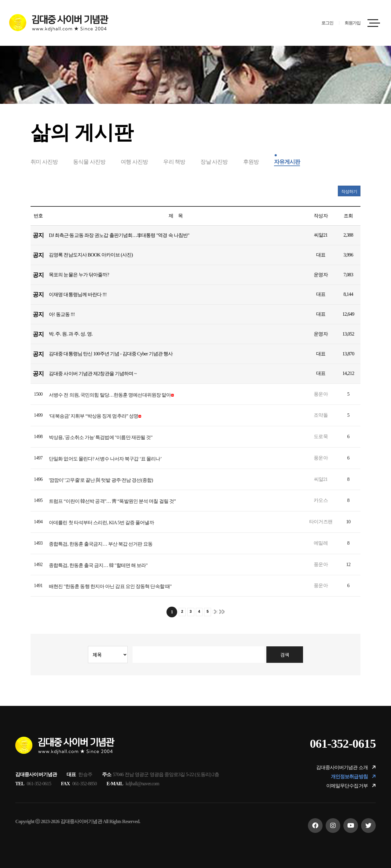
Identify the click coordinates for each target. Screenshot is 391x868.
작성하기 (349, 192)
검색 (284, 655)
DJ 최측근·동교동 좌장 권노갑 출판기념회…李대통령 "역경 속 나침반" (119, 235)
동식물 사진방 (89, 162)
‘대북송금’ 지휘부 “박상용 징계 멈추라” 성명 (93, 416)
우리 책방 (174, 162)
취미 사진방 (44, 162)
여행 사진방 (134, 162)
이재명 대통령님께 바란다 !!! (78, 294)
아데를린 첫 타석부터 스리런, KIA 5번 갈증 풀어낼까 (101, 523)
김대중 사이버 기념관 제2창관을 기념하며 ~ (93, 374)
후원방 (251, 162)
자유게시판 (287, 162)
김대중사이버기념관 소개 (346, 767)
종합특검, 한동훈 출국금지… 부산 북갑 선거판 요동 (101, 544)
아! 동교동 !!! (62, 314)
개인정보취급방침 (353, 776)
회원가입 (353, 23)
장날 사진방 (214, 162)
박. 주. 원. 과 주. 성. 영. (71, 334)
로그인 (327, 23)
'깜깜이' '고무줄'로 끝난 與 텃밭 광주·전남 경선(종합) (101, 480)
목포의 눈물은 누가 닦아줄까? (79, 275)
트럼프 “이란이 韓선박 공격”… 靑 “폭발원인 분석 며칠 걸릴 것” (112, 501)
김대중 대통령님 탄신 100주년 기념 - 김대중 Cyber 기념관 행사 (111, 354)
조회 (348, 216)
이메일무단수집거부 (351, 785)
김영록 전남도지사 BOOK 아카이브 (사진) (91, 255)
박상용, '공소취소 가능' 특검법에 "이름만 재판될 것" (101, 437)
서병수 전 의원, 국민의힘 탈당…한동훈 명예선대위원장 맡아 (110, 395)
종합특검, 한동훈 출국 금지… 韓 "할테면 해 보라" (98, 565)
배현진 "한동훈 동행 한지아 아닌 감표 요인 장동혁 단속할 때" (110, 586)
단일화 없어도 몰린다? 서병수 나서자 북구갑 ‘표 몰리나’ (105, 459)
